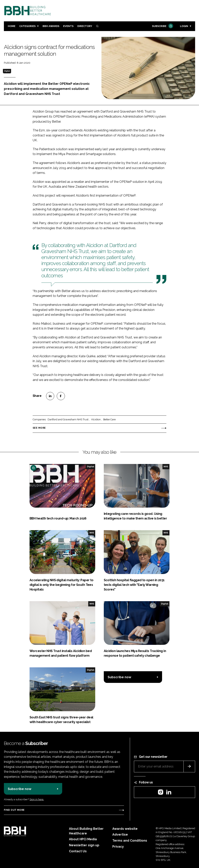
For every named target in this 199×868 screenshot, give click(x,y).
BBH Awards (51, 26)
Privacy (118, 847)
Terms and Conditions (130, 841)
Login (184, 26)
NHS (166, 467)
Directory (85, 26)
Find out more (14, 810)
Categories (27, 26)
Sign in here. (37, 799)
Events (68, 26)
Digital (7, 71)
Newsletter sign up (84, 845)
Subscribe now (119, 677)
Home (12, 26)
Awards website (125, 829)
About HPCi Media (83, 839)
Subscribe (162, 26)
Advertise (120, 835)
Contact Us (78, 851)
